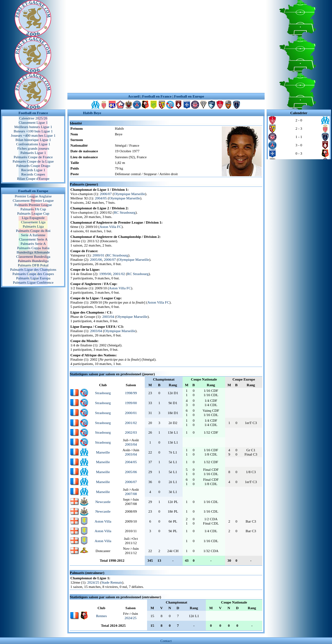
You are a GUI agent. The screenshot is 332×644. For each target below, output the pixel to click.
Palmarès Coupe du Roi (33, 231)
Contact (166, 641)
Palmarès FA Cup (33, 209)
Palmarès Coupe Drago (33, 166)
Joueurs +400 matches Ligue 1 (33, 135)
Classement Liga (33, 222)
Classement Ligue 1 (33, 122)
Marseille (103, 452)
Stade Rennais (112, 582)
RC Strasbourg (125, 212)
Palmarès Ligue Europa (33, 278)
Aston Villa (103, 521)
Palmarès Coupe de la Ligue (33, 161)
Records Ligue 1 (33, 170)
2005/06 (96, 259)
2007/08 (131, 494)
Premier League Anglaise (33, 196)
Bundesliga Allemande (33, 252)
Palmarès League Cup (33, 213)
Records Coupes (33, 174)
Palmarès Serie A (33, 244)
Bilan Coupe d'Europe (33, 179)
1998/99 (131, 393)
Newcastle (103, 502)
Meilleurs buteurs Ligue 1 (33, 127)
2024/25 (93, 582)
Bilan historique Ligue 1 (33, 140)
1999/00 (105, 274)
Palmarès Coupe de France (33, 157)
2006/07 (106, 194)
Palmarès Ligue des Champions (33, 269)
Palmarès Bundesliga (33, 261)
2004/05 (101, 198)
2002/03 (131, 432)
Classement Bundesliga (33, 256)
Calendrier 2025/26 (33, 118)
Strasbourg (103, 393)
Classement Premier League (33, 200)
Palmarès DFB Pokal (33, 265)
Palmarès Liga (33, 226)
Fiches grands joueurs (33, 148)
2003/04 (108, 317)
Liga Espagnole (33, 218)
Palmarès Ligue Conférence (33, 282)
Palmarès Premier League (33, 205)
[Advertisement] (166, 46)
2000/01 (99, 255)
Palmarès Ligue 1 (33, 153)
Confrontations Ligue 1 (33, 144)
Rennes (101, 616)
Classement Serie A (33, 239)
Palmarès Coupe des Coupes (33, 274)
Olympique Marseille (129, 194)
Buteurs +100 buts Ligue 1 (33, 131)
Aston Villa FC (111, 227)
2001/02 (119, 274)
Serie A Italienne (33, 235)
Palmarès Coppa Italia (33, 248)
